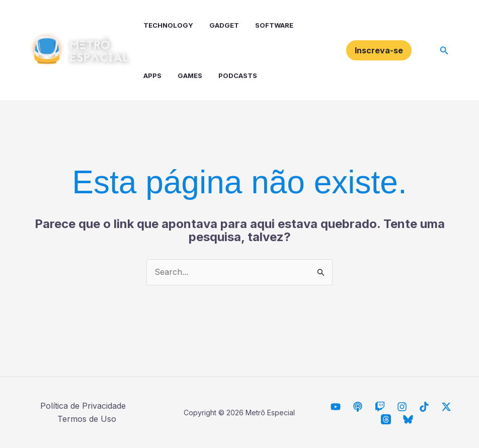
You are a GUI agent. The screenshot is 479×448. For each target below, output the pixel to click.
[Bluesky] (408, 419)
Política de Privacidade (83, 406)
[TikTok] (424, 407)
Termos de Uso (87, 419)
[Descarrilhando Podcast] (358, 407)
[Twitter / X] (446, 407)
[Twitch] (380, 407)
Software (274, 25)
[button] (379, 50)
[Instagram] (402, 407)
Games (190, 76)
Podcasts (238, 76)
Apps (152, 76)
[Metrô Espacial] (336, 407)
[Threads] (386, 419)
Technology (168, 25)
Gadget (224, 25)
